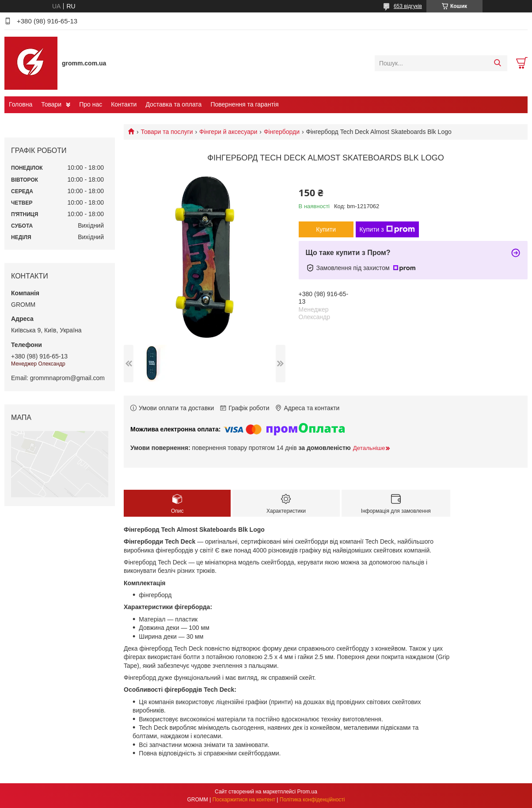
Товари (51, 104)
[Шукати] (497, 63)
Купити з (387, 229)
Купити (326, 229)
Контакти (124, 104)
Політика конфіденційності (312, 800)
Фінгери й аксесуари (228, 132)
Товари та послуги (167, 132)
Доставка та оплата (173, 104)
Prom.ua (307, 792)
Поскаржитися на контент (244, 800)
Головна (21, 104)
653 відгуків (408, 6)
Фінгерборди (282, 132)
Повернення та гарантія (244, 104)
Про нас (91, 104)
